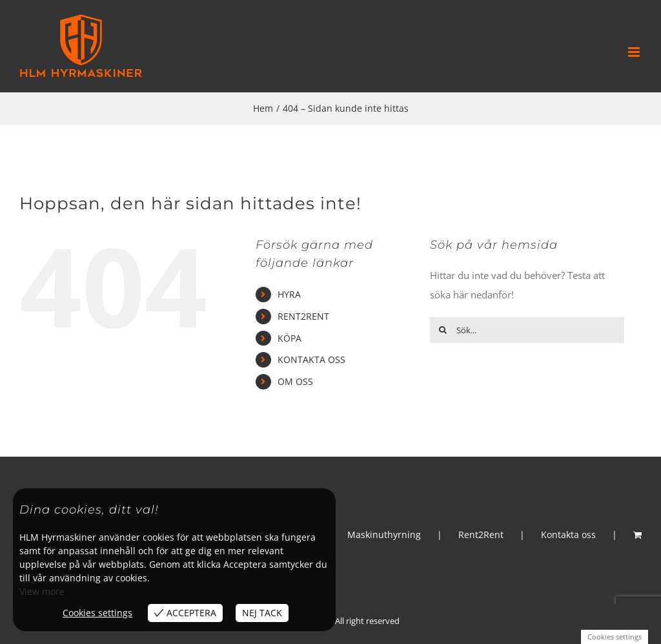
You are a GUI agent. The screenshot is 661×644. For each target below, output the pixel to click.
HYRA (289, 294)
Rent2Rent (481, 535)
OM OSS (295, 381)
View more (42, 591)
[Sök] (443, 330)
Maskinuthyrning (384, 535)
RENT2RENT (303, 316)
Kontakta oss (568, 535)
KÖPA (290, 338)
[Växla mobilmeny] (635, 52)
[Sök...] (527, 330)
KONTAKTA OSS (311, 359)
